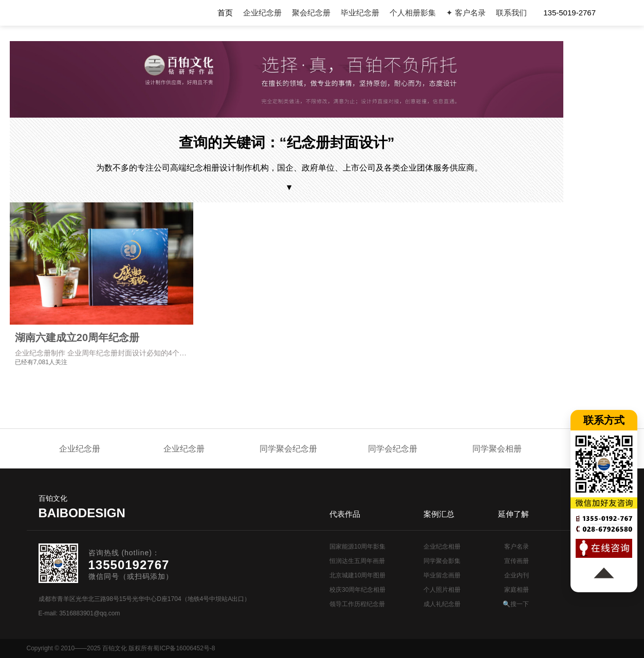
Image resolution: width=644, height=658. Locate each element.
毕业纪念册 (360, 13)
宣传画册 (517, 561)
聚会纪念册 (311, 13)
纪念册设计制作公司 (88, 13)
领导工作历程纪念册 (357, 604)
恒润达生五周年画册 (357, 561)
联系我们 (511, 13)
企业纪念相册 (442, 547)
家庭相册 (517, 590)
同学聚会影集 (442, 561)
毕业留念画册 (442, 575)
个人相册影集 (413, 13)
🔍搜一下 (516, 604)
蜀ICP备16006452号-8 (184, 648)
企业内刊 (517, 575)
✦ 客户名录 (466, 13)
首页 (225, 13)
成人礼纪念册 (442, 604)
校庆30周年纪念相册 (357, 590)
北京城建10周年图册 (357, 575)
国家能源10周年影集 (357, 547)
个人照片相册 (442, 590)
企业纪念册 (262, 13)
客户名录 (517, 547)
